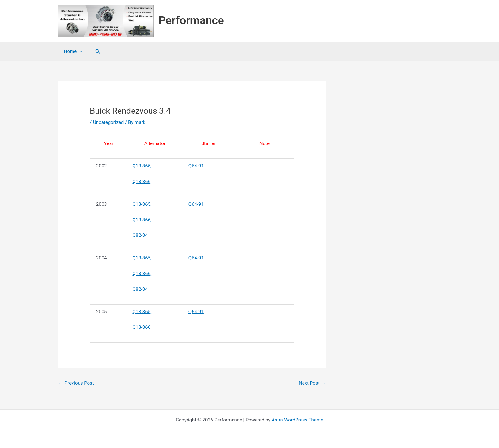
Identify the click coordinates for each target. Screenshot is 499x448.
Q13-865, (142, 166)
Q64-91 (196, 166)
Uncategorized (108, 122)
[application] (78, 51)
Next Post (312, 383)
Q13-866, (142, 220)
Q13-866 (141, 182)
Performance (191, 21)
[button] (96, 52)
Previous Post (76, 383)
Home (72, 51)
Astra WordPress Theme (297, 420)
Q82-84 (140, 235)
